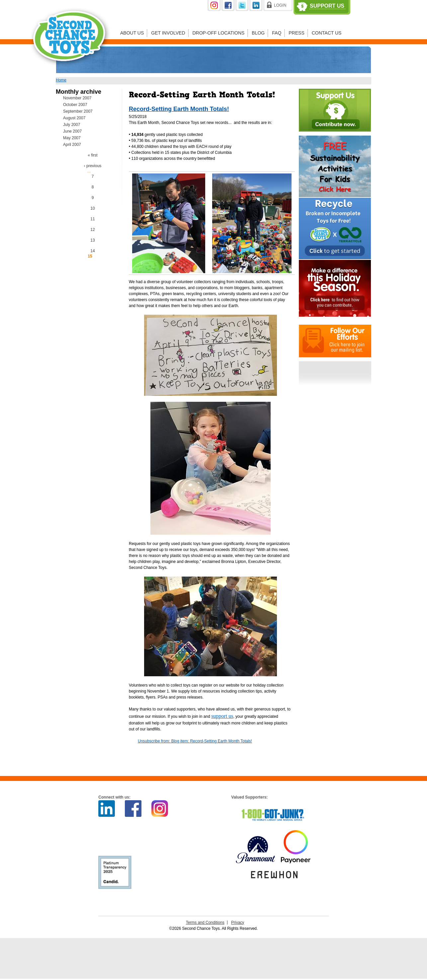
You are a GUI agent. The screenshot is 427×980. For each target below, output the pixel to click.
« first (92, 155)
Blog (258, 33)
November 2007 (77, 98)
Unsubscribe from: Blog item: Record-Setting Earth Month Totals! (195, 741)
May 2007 (72, 138)
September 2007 (78, 111)
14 (92, 251)
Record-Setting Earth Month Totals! (179, 109)
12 (92, 230)
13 (92, 240)
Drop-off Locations (219, 33)
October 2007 (75, 105)
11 (92, 219)
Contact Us (327, 33)
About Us (132, 33)
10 (92, 208)
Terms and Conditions (205, 923)
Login (280, 5)
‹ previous (93, 166)
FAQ (277, 33)
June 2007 (72, 131)
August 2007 (74, 118)
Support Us (327, 6)
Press (296, 33)
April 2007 (72, 145)
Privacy (238, 923)
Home (61, 80)
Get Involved (168, 33)
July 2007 (72, 125)
